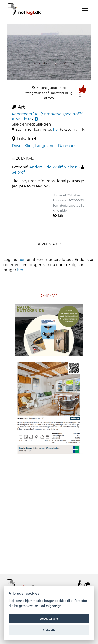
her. (21, 270)
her (56, 129)
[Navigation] (85, 9)
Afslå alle (49, 630)
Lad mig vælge (51, 606)
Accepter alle (49, 619)
